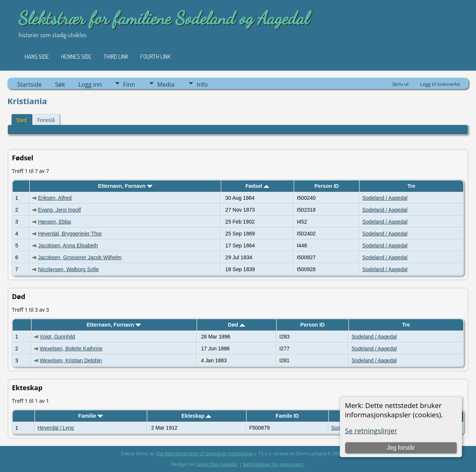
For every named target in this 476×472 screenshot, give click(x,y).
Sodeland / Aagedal (385, 198)
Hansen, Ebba (54, 222)
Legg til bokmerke (440, 84)
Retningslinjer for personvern (273, 464)
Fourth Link (155, 57)
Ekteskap (196, 416)
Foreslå (46, 120)
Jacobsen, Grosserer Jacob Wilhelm (80, 257)
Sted (21, 120)
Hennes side (76, 57)
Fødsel (257, 186)
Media (166, 84)
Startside (29, 84)
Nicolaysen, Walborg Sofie (68, 269)
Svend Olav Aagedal (216, 464)
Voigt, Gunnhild (57, 337)
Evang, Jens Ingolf (59, 210)
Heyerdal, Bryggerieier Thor (70, 234)
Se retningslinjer (371, 431)
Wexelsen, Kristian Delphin (71, 360)
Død (237, 325)
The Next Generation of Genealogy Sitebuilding (204, 454)
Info (202, 84)
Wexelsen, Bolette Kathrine (71, 349)
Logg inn (90, 84)
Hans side (37, 57)
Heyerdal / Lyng (56, 428)
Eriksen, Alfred (55, 198)
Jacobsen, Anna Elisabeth (68, 245)
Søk (60, 84)
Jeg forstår (401, 448)
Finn (129, 84)
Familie (91, 416)
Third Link (116, 57)
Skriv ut (400, 84)
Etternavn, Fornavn (125, 186)
